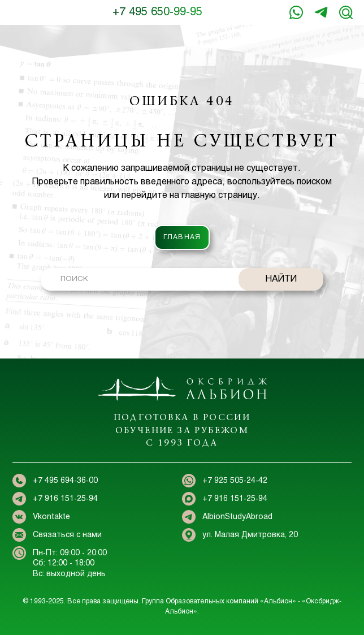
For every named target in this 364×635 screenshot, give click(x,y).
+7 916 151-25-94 (321, 12)
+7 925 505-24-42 (235, 481)
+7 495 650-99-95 (157, 12)
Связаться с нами (67, 535)
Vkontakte (51, 517)
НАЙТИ (281, 279)
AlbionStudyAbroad (237, 517)
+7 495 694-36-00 (65, 481)
